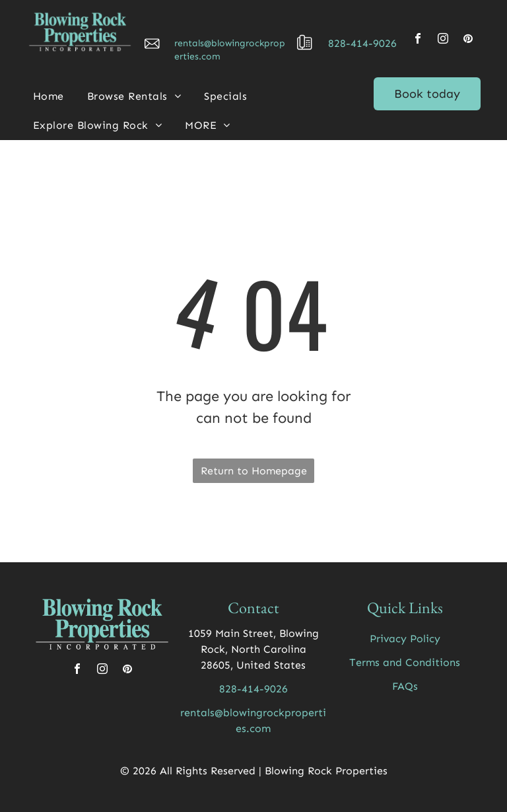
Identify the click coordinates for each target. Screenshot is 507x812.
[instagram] (443, 40)
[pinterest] (468, 40)
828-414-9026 (362, 43)
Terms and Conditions (405, 662)
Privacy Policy (405, 639)
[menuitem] (53, 96)
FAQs (405, 686)
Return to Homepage (254, 471)
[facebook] (418, 40)
